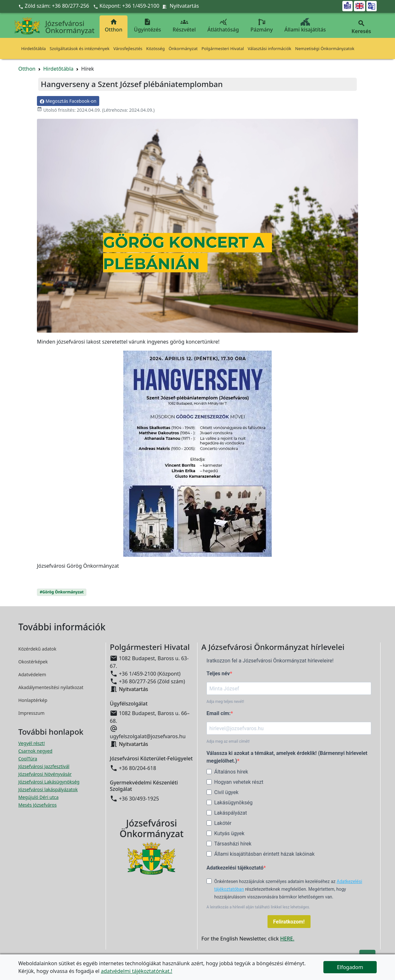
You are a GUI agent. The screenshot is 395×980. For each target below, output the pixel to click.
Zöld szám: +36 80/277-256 (54, 6)
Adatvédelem (32, 674)
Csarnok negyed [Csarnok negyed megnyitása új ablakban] (35, 751)
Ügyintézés (147, 26)
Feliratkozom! (289, 922)
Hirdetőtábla (34, 48)
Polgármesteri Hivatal (223, 48)
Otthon (114, 26)
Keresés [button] (361, 27)
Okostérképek (33, 662)
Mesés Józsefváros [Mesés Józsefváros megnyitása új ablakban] (37, 805)
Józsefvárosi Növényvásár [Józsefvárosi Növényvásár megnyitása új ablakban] (45, 774)
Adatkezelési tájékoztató (235, 868)
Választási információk (269, 48)
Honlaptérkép (33, 700)
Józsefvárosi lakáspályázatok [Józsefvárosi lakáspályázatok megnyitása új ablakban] (48, 789)
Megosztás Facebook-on (68, 101)
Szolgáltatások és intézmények (80, 48)
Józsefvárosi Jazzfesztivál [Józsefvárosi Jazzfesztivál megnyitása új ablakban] (44, 766)
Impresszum (31, 713)
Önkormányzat (183, 48)
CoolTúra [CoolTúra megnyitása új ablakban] (28, 759)
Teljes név (218, 674)
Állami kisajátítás (305, 26)
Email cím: (219, 713)
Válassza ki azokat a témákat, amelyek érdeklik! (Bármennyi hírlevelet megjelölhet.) (287, 757)
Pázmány (262, 26)
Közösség (155, 48)
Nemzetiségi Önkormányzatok (325, 48)
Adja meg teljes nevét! (225, 702)
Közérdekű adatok (37, 649)
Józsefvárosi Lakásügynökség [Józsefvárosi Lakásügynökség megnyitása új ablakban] (49, 782)
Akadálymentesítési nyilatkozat (51, 687)
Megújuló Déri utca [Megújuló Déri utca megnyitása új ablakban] (38, 797)
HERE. (287, 939)
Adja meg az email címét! (228, 741)
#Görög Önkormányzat (62, 592)
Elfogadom (350, 967)
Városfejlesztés (128, 48)
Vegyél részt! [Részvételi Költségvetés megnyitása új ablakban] (31, 743)
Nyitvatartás (184, 6)
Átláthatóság (223, 26)
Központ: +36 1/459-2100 (130, 6)
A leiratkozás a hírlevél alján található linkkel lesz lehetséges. (258, 907)
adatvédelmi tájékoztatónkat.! (136, 971)
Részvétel (184, 26)
